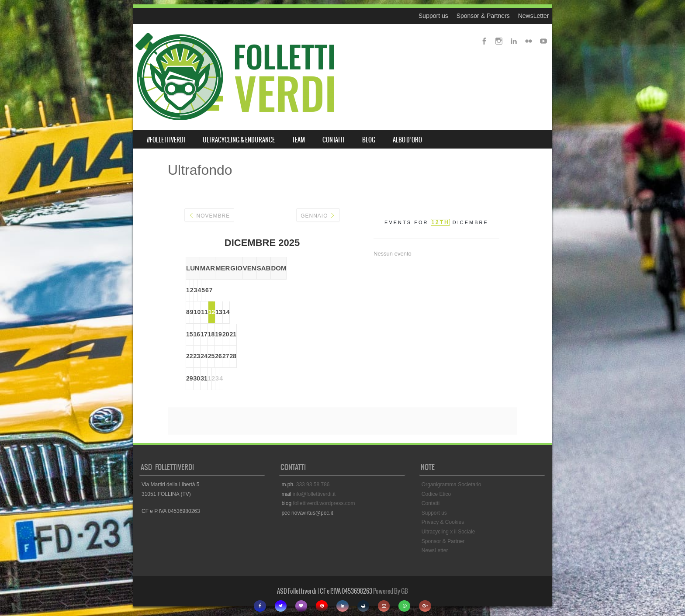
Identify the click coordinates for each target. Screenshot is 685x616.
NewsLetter (534, 16)
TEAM (299, 140)
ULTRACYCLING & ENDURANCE (239, 140)
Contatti (431, 505)
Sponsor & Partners (483, 16)
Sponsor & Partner (443, 542)
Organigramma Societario (451, 485)
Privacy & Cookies (443, 523)
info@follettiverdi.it (314, 495)
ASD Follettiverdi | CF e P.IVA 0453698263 (325, 592)
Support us (433, 16)
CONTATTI (334, 140)
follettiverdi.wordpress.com (324, 505)
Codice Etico (436, 495)
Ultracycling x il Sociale (448, 533)
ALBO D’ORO (407, 140)
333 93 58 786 (313, 485)
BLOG (369, 140)
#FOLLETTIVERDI (166, 140)
